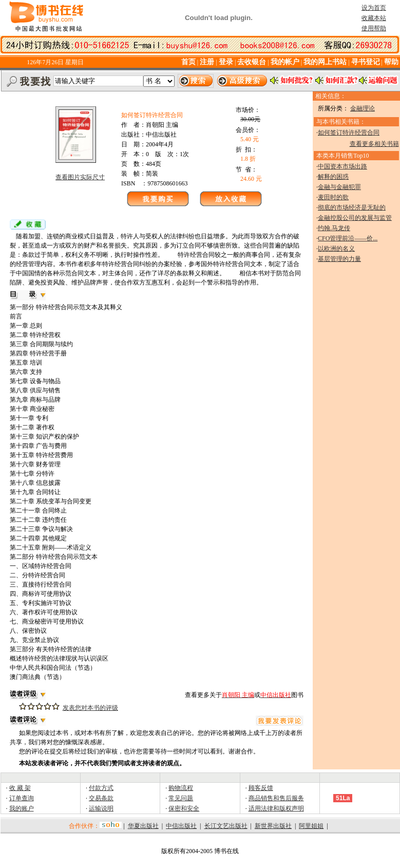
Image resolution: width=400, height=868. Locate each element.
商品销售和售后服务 (276, 798)
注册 (208, 62)
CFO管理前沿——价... (348, 238)
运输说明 (101, 808)
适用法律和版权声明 (276, 808)
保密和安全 (184, 808)
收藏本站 (374, 18)
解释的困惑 (333, 177)
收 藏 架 (20, 788)
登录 (226, 62)
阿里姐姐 (311, 826)
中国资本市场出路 (342, 166)
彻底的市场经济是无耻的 (352, 207)
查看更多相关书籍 (374, 144)
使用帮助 (374, 28)
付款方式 (101, 788)
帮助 (391, 62)
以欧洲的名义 (336, 249)
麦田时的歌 (333, 197)
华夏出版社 (143, 826)
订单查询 (22, 798)
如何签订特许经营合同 (349, 133)
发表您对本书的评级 (90, 708)
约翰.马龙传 (334, 228)
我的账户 (22, 808)
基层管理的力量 (339, 259)
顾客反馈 (261, 788)
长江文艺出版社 (226, 826)
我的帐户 (285, 62)
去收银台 (252, 62)
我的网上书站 (325, 62)
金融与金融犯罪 (339, 187)
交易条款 (101, 798)
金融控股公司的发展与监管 (355, 218)
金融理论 (363, 108)
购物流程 (181, 788)
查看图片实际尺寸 (80, 177)
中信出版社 (181, 826)
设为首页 (374, 8)
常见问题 (181, 798)
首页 (188, 62)
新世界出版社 (273, 826)
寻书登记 (366, 62)
